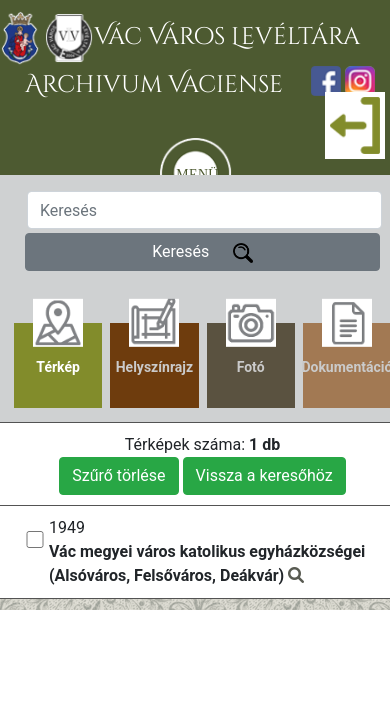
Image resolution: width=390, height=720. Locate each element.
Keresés (202, 252)
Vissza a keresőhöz (264, 475)
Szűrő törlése (118, 475)
